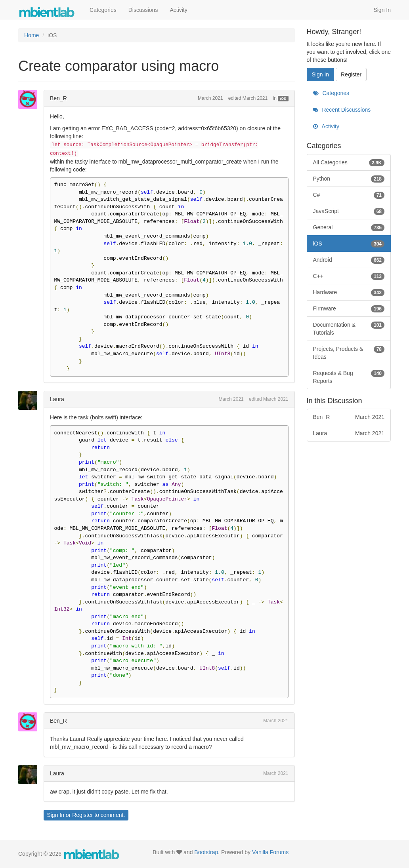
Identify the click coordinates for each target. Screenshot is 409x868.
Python (349, 179)
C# (349, 195)
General (349, 227)
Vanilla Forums (270, 852)
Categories (103, 10)
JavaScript (349, 211)
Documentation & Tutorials (349, 328)
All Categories (349, 162)
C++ (349, 276)
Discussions (143, 10)
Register (82, 815)
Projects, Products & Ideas (349, 352)
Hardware (349, 292)
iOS (283, 99)
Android (349, 260)
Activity (178, 10)
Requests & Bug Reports (349, 377)
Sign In (382, 10)
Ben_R (58, 98)
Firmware (349, 308)
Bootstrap (206, 852)
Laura (57, 399)
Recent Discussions (342, 110)
